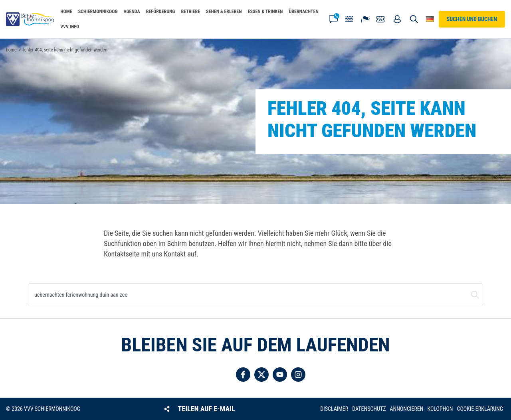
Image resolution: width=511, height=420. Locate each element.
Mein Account (397, 19)
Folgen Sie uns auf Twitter (261, 375)
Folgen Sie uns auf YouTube (280, 375)
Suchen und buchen (475, 295)
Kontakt (333, 19)
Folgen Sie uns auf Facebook (243, 375)
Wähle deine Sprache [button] (430, 19)
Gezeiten (349, 19)
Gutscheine (381, 19)
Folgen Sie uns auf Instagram (298, 375)
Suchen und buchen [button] (414, 19)
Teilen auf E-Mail (207, 409)
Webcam (365, 19)
